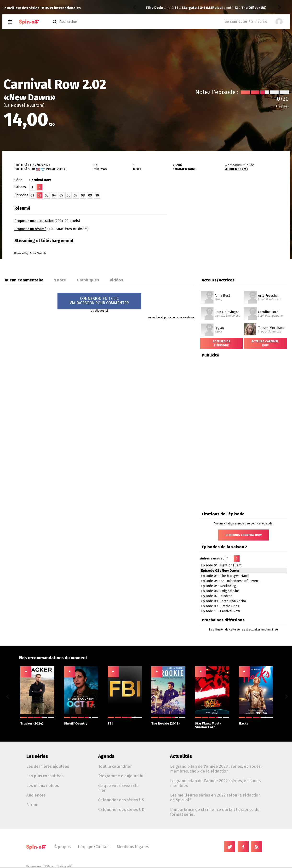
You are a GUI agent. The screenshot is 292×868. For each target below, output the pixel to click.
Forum (32, 805)
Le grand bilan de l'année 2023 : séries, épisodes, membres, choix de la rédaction (216, 769)
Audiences (36, 795)
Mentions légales (133, 847)
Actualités (181, 756)
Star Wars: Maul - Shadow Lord (212, 723)
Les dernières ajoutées (48, 766)
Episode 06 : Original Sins (220, 591)
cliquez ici (101, 311)
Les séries (37, 756)
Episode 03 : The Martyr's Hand (225, 576)
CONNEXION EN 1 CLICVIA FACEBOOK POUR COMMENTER (99, 301)
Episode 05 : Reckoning (218, 586)
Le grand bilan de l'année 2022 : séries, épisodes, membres (216, 783)
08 (83, 195)
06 (69, 195)
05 (61, 195)
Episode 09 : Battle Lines (220, 606)
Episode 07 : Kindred (217, 596)
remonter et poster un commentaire (171, 317)
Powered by (30, 253)
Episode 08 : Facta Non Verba (223, 601)
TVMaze (49, 866)
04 (54, 195)
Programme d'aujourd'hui (122, 776)
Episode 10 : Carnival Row (220, 611)
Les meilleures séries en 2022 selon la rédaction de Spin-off (215, 797)
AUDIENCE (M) (236, 169)
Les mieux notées (43, 785)
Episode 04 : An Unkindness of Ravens (230, 581)
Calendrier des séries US (121, 800)
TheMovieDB (64, 866)
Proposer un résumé (30, 229)
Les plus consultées (45, 776)
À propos (63, 847)
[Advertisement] (234, 233)
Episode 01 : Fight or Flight (221, 565)
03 (47, 195)
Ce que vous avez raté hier (118, 788)
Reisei (152, 8)
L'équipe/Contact (94, 847)
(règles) (282, 106)
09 (90, 195)
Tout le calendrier (115, 766)
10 (97, 195)
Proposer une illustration (34, 221)
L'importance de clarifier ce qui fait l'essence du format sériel (215, 812)
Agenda (106, 756)
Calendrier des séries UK (121, 809)
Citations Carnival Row (243, 535)
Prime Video (56, 169)
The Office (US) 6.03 (193, 8)
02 (39, 195)
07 (76, 195)
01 (32, 195)
